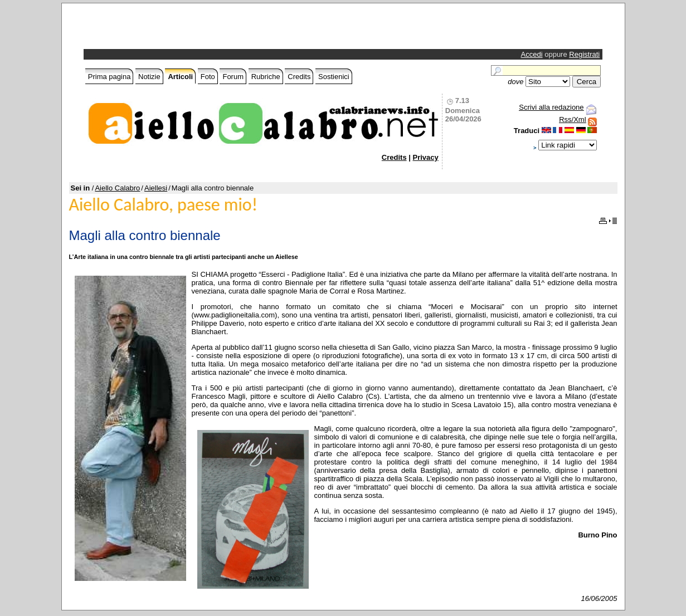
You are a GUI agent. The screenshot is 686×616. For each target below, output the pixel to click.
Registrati (584, 54)
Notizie (149, 77)
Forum (233, 77)
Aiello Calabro (117, 188)
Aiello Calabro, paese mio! (164, 205)
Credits (299, 77)
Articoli (180, 77)
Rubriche (266, 77)
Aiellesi (156, 188)
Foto (208, 77)
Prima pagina (110, 77)
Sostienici (334, 77)
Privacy (426, 157)
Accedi (532, 54)
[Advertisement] (216, 29)
